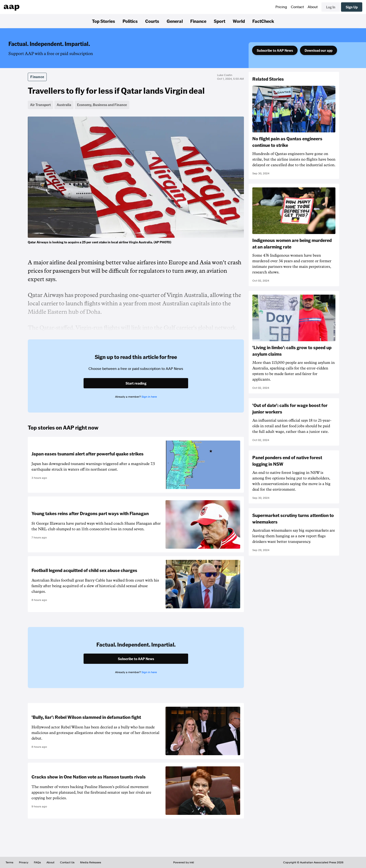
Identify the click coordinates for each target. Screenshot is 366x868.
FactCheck (263, 21)
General (175, 21)
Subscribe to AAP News (275, 50)
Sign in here (149, 397)
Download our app (318, 50)
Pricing (281, 7)
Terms (9, 862)
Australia (64, 105)
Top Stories (104, 21)
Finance (198, 21)
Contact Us (67, 862)
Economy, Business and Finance (102, 105)
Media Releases (91, 862)
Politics (130, 21)
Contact (297, 7)
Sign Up (352, 7)
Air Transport (40, 105)
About (313, 7)
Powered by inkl (184, 862)
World (239, 21)
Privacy (24, 862)
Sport (220, 21)
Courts (152, 21)
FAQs (37, 862)
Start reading (136, 383)
